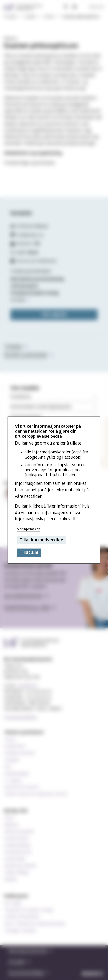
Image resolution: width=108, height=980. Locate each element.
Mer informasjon (29, 529)
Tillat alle (29, 553)
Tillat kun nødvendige (41, 540)
